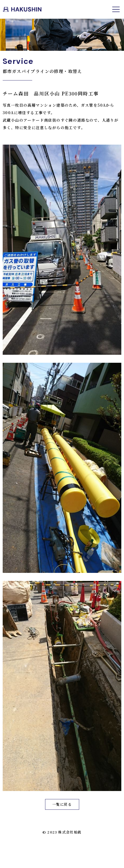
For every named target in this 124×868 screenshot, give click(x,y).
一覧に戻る (62, 804)
